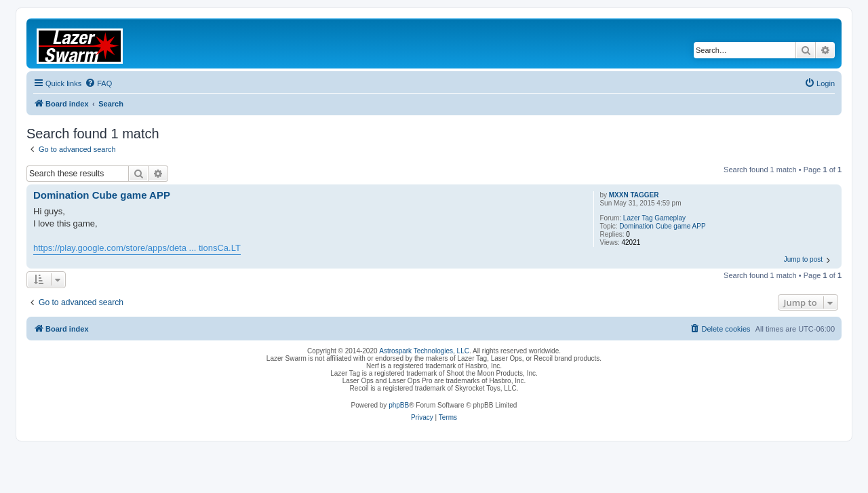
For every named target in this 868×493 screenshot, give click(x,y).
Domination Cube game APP (662, 226)
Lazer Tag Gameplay (654, 218)
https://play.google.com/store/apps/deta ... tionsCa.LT (137, 248)
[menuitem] (98, 83)
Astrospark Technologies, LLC (424, 351)
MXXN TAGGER (634, 195)
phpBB (399, 405)
